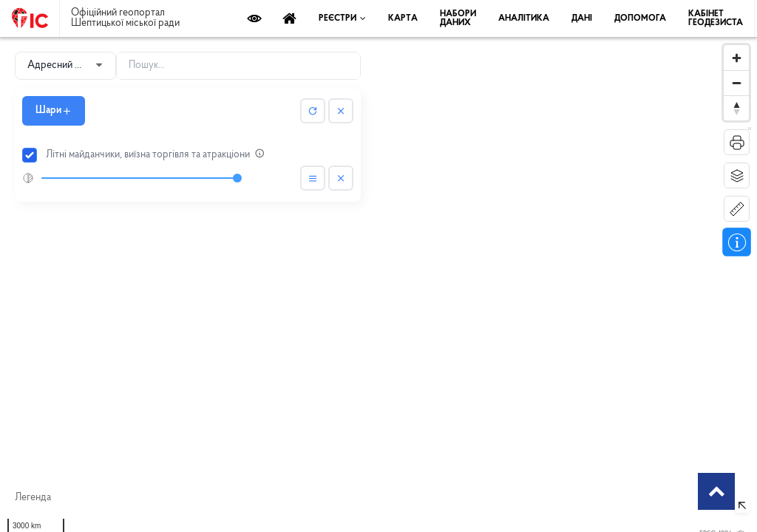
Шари (54, 110)
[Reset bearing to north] (736, 108)
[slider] (139, 178)
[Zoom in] (736, 58)
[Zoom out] (736, 83)
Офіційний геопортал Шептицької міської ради (125, 18)
